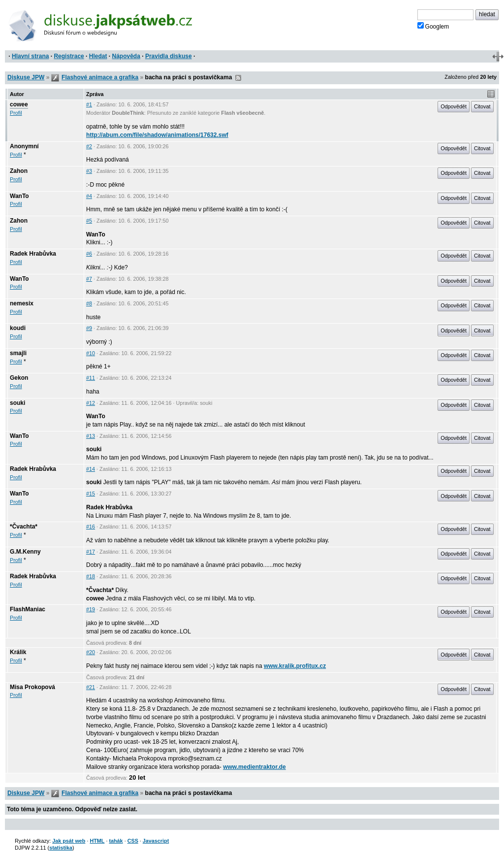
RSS (238, 78)
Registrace (69, 56)
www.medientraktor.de (254, 767)
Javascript (156, 841)
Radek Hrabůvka (33, 254)
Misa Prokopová (32, 687)
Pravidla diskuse (169, 56)
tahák (116, 841)
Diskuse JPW (26, 77)
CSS (133, 841)
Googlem (433, 26)
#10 (91, 353)
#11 (91, 378)
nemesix (22, 303)
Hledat (98, 56)
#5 (89, 221)
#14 (91, 469)
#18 (91, 576)
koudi (18, 328)
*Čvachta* (24, 527)
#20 (91, 652)
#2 (89, 146)
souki (17, 403)
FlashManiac (28, 609)
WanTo (19, 196)
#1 (89, 104)
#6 (89, 254)
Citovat (482, 106)
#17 (91, 552)
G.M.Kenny (25, 552)
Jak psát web (69, 841)
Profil (16, 113)
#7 (89, 279)
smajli (18, 353)
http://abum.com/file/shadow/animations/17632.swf (157, 135)
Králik (18, 652)
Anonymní (24, 146)
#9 (89, 328)
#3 (89, 171)
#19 (91, 609)
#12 (91, 403)
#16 (91, 527)
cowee (19, 104)
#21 (91, 687)
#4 (89, 196)
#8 (89, 303)
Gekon (19, 378)
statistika (61, 848)
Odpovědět (454, 106)
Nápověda (126, 56)
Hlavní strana (30, 56)
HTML (97, 841)
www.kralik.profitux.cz (295, 666)
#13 (91, 436)
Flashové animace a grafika (100, 77)
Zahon (19, 171)
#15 (91, 494)
